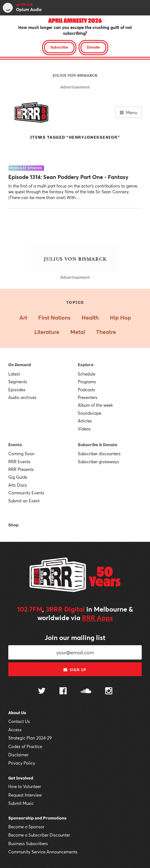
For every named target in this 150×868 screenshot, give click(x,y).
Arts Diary (18, 485)
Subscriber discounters (99, 454)
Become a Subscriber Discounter (39, 835)
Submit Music (21, 803)
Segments (18, 382)
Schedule (86, 374)
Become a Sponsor (26, 827)
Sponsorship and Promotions (37, 818)
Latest (14, 374)
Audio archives (22, 397)
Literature (47, 332)
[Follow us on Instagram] (109, 692)
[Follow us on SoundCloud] (86, 691)
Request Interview (25, 795)
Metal (78, 332)
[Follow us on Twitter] (42, 691)
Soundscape (90, 413)
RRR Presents (21, 469)
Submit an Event (24, 501)
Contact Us (19, 721)
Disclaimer (18, 755)
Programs (87, 382)
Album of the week (95, 405)
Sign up (75, 670)
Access (15, 730)
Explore (86, 365)
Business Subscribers (28, 843)
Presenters (88, 397)
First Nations (54, 318)
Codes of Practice (25, 746)
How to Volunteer (25, 786)
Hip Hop (120, 318)
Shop (13, 525)
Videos (84, 429)
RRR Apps (97, 618)
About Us (17, 713)
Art (23, 318)
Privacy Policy (22, 763)
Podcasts (86, 390)
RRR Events (19, 462)
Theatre (106, 332)
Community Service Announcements (43, 852)
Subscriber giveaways (98, 462)
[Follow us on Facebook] (63, 692)
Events (15, 445)
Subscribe (59, 47)
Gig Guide (18, 477)
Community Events (26, 493)
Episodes (17, 390)
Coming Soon (21, 454)
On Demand (20, 365)
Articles (85, 421)
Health (90, 318)
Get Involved (21, 778)
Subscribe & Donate (98, 445)
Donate (93, 47)
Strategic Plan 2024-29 (30, 738)
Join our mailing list (75, 637)
